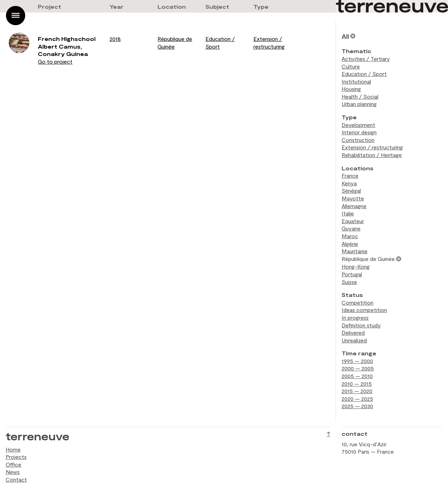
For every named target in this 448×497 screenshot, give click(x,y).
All (345, 36)
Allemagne (354, 206)
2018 (115, 39)
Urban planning (359, 104)
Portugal (352, 274)
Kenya (349, 183)
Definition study (361, 325)
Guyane (351, 228)
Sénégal (351, 190)
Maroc (350, 236)
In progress (355, 317)
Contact (16, 479)
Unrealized (354, 340)
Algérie (350, 244)
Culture (351, 66)
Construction (358, 140)
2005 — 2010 (357, 376)
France (350, 175)
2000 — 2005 (358, 368)
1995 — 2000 (357, 361)
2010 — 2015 (357, 384)
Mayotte (353, 198)
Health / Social (360, 96)
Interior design (359, 132)
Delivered (353, 332)
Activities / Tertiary (366, 59)
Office (13, 464)
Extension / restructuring (372, 147)
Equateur (353, 221)
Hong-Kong (356, 266)
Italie (348, 213)
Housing (351, 89)
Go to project (55, 61)
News (13, 472)
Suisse (349, 282)
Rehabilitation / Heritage (372, 155)
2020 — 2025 (357, 399)
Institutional (356, 81)
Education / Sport (364, 74)
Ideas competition (364, 310)
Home (13, 449)
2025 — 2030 (357, 406)
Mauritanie (355, 251)
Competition (358, 302)
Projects (16, 457)
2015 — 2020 (357, 391)
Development (358, 125)
